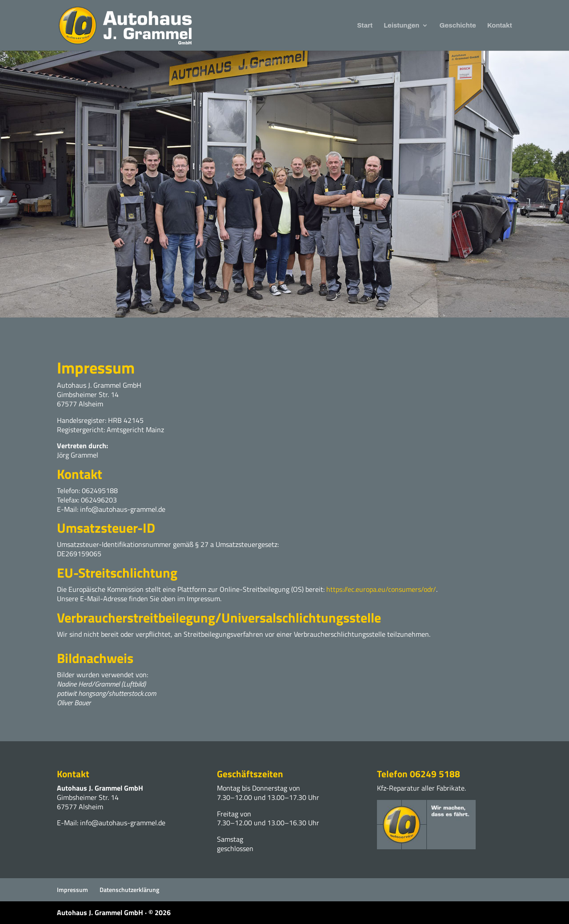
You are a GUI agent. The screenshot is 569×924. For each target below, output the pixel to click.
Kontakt (500, 26)
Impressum (72, 890)
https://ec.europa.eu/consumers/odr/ (381, 589)
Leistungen (401, 26)
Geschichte (458, 26)
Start (365, 26)
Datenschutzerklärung (129, 890)
